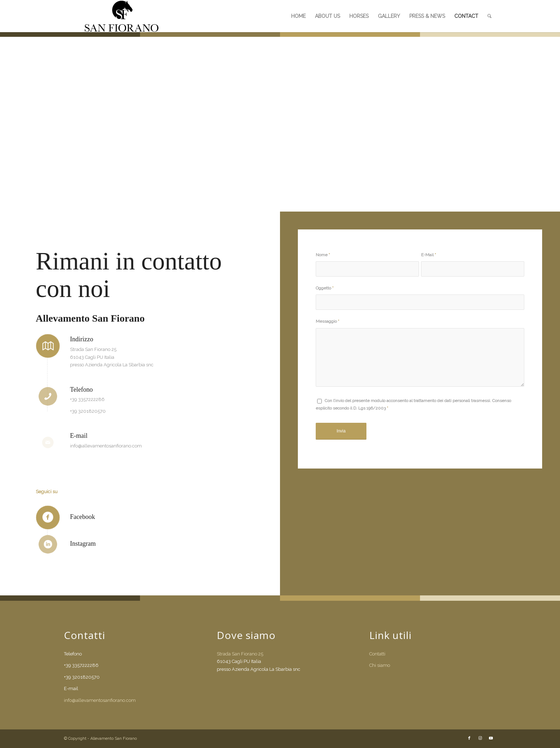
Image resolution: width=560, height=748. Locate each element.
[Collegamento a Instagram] (480, 738)
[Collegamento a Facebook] (469, 738)
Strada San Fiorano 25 (240, 654)
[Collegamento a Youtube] (491, 738)
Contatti (377, 654)
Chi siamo (380, 665)
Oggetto (325, 288)
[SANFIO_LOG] (122, 16)
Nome (323, 255)
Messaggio (327, 321)
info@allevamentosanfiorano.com (100, 700)
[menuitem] (298, 16)
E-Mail (429, 255)
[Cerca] (489, 16)
